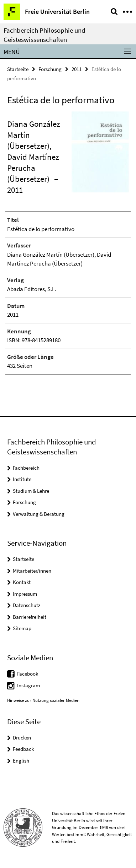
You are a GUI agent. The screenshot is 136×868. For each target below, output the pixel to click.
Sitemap (22, 628)
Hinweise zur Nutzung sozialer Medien (43, 700)
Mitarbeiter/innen (32, 571)
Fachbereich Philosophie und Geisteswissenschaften (45, 35)
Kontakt (22, 582)
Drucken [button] (22, 738)
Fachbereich (26, 468)
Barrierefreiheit (30, 617)
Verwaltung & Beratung (39, 514)
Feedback (23, 749)
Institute (22, 479)
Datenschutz (27, 605)
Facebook (28, 674)
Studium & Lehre (31, 491)
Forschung (50, 69)
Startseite (18, 69)
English (21, 761)
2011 (77, 69)
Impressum (25, 594)
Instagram (28, 685)
